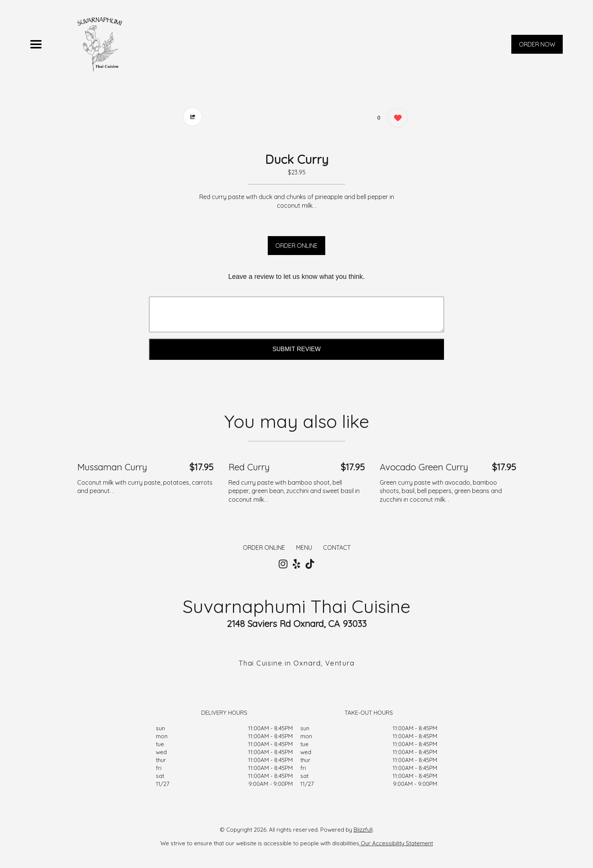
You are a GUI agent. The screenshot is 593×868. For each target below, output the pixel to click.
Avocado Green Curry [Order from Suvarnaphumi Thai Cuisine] (424, 467)
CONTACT (337, 548)
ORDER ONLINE (296, 246)
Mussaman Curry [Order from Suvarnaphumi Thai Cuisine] (112, 467)
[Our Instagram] (283, 564)
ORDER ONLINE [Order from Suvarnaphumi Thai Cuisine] (264, 548)
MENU (304, 548)
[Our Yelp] (296, 564)
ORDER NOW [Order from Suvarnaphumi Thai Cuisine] (537, 44)
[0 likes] (396, 119)
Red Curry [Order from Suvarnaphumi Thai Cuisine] (249, 467)
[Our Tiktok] (310, 564)
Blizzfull (363, 830)
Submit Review (296, 349)
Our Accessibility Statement (396, 843)
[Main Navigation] (36, 44)
